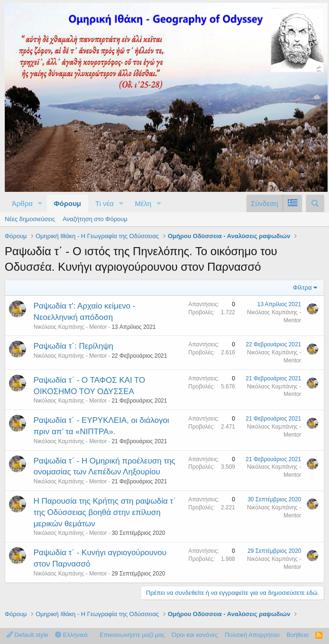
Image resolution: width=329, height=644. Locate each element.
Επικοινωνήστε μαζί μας (132, 635)
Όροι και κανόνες (195, 635)
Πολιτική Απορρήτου (252, 635)
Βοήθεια (298, 635)
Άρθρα (22, 203)
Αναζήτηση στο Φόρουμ (95, 219)
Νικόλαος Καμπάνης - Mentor (70, 327)
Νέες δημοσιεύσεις (30, 219)
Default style (27, 635)
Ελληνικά (72, 635)
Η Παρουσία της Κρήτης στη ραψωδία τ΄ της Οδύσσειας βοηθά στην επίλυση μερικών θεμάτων (105, 512)
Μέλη (143, 203)
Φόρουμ (67, 203)
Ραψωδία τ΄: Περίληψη (73, 346)
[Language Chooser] (292, 203)
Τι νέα (105, 203)
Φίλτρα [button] (303, 288)
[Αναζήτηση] (315, 203)
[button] (40, 203)
